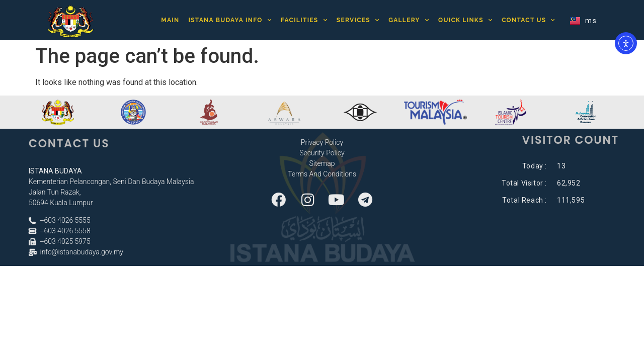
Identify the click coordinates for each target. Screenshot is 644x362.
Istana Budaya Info (230, 20)
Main (170, 20)
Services (358, 20)
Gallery (409, 20)
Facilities (304, 20)
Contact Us (529, 20)
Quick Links (465, 20)
